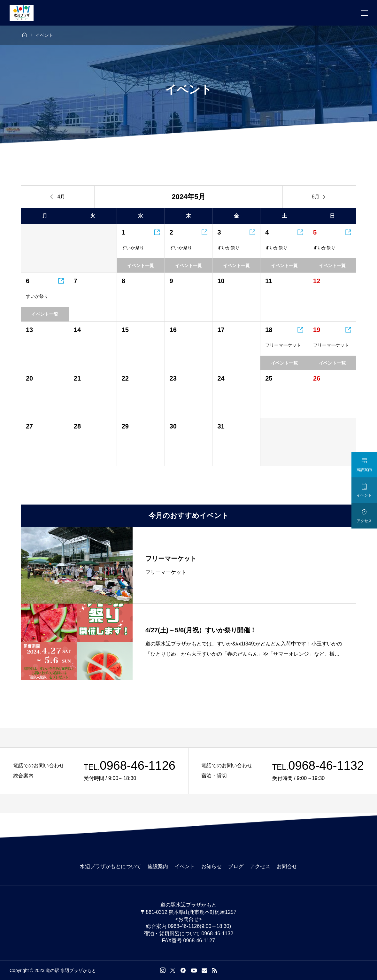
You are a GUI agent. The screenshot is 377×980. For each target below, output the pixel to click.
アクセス (260, 866)
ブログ (236, 866)
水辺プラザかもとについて (111, 866)
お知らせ (212, 866)
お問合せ (287, 866)
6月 (319, 197)
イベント (185, 866)
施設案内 (158, 866)
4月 (58, 197)
